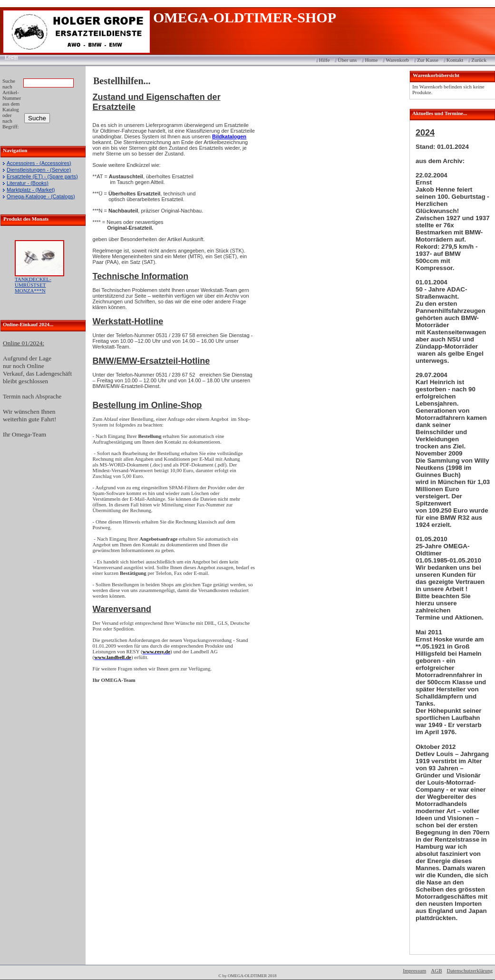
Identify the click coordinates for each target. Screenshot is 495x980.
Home (371, 60)
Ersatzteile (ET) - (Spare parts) (42, 176)
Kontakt (455, 60)
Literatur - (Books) (28, 183)
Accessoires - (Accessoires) (39, 163)
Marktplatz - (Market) (31, 190)
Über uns (347, 60)
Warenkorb (397, 60)
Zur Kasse (428, 60)
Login (8, 57)
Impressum (414, 970)
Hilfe (325, 60)
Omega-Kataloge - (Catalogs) (41, 196)
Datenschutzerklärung (470, 970)
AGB (436, 970)
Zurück (479, 60)
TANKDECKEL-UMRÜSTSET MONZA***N (33, 285)
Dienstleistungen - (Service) (39, 170)
